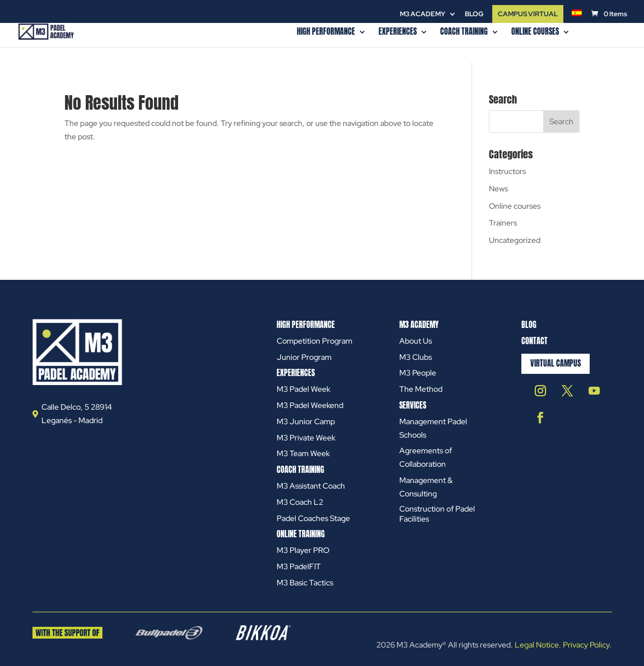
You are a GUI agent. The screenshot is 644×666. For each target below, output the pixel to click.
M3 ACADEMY (423, 15)
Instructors (507, 171)
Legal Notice (537, 645)
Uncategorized (515, 240)
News (498, 189)
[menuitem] (577, 16)
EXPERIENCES (398, 33)
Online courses (535, 33)
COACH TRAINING (464, 33)
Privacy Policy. (587, 645)
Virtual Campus (556, 364)
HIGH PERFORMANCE (326, 33)
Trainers (503, 223)
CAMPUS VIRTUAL (528, 14)
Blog (474, 15)
